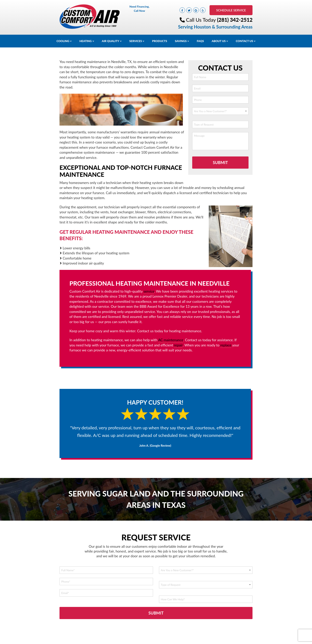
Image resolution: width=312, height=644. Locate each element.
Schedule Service (231, 10)
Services (136, 41)
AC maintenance (171, 340)
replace (226, 345)
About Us (219, 41)
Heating (85, 41)
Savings (181, 41)
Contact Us (244, 41)
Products (160, 41)
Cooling (63, 41)
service (149, 291)
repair (178, 345)
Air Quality (111, 41)
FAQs (200, 41)
